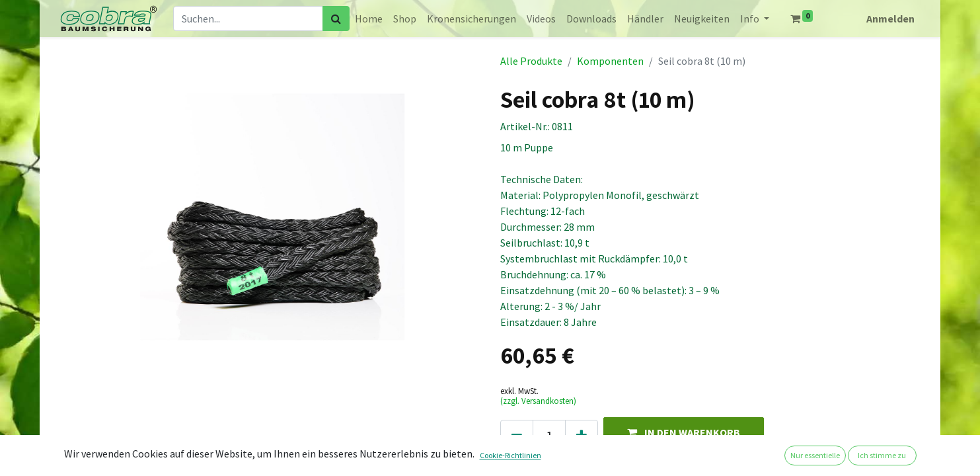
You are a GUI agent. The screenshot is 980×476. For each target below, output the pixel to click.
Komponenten (610, 61)
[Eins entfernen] (517, 436)
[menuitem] (369, 19)
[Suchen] (336, 19)
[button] (684, 432)
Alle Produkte (531, 61)
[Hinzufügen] (582, 436)
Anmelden (890, 19)
